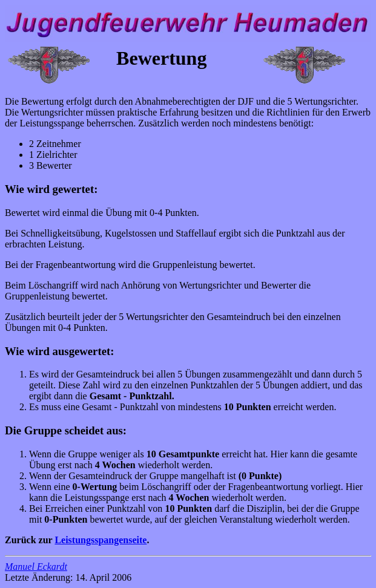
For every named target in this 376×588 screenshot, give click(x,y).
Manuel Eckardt (36, 567)
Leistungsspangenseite (101, 540)
